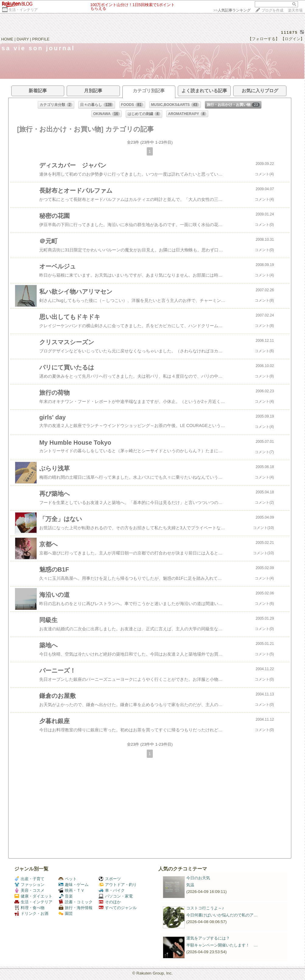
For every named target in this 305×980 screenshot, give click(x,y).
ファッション (29, 885)
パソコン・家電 (116, 896)
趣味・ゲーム (74, 885)
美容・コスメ (29, 890)
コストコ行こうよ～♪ (205, 908)
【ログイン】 (293, 39)
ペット (68, 879)
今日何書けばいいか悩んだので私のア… (222, 915)
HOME (7, 39)
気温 (190, 885)
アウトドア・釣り (118, 885)
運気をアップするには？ (208, 938)
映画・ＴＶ (72, 890)
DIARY (23, 39)
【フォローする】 (264, 39)
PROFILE (41, 39)
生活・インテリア (23, 10)
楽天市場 (295, 10)
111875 (289, 32)
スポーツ (110, 879)
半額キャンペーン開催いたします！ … (222, 945)
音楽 (66, 896)
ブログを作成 (272, 10)
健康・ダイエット (33, 896)
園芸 (66, 914)
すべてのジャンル (118, 908)
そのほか (110, 902)
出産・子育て (29, 879)
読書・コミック (75, 902)
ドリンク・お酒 (31, 914)
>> (232, 10)
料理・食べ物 (29, 908)
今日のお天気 (198, 878)
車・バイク (112, 890)
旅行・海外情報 (75, 908)
